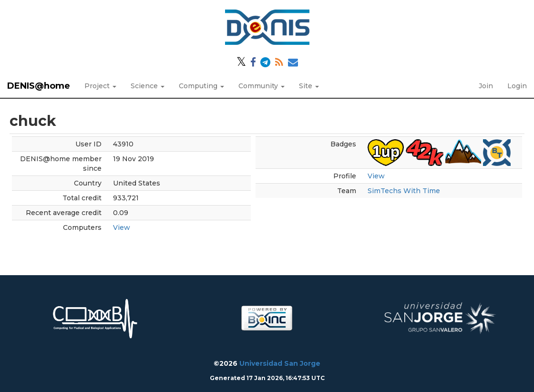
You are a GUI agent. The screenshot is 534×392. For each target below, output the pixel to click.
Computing (201, 86)
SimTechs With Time (404, 191)
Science (148, 86)
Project (100, 86)
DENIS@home (39, 86)
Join (486, 86)
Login (517, 86)
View (122, 227)
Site (309, 86)
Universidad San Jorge (280, 363)
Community (262, 86)
